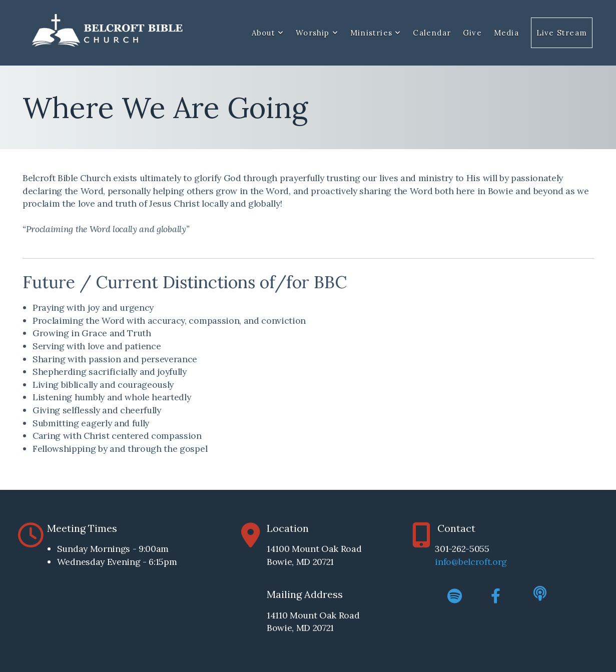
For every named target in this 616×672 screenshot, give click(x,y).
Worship (317, 33)
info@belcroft (463, 562)
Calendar (432, 33)
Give (472, 33)
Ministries (376, 33)
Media (506, 33)
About (268, 33)
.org (499, 562)
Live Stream (562, 33)
